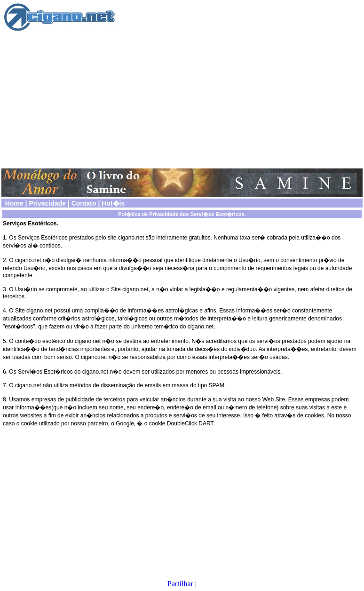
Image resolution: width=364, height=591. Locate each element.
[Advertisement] (182, 99)
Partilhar (180, 584)
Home (14, 203)
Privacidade (47, 203)
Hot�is (113, 203)
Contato (84, 203)
